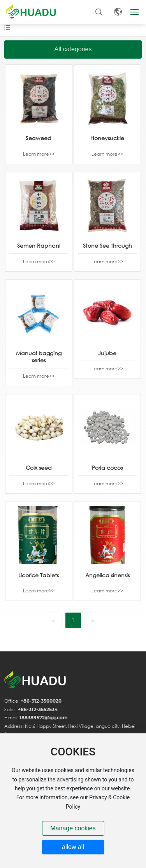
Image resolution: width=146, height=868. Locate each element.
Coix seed (39, 468)
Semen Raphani (39, 246)
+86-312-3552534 (38, 709)
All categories (73, 49)
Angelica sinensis (107, 575)
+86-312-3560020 (41, 701)
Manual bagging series (39, 357)
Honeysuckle (107, 138)
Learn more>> (39, 154)
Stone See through (107, 246)
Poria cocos (107, 468)
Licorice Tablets (39, 575)
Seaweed (39, 138)
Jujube (107, 353)
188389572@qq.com (44, 718)
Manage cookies (73, 828)
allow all (73, 847)
